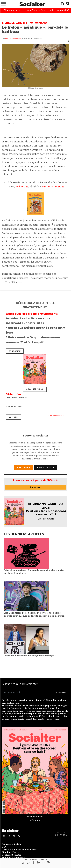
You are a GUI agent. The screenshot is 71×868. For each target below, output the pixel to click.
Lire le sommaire (46, 519)
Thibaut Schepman (13, 39)
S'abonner (23, 467)
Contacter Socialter (12, 855)
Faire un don (46, 467)
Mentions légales (10, 852)
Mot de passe (14, 407)
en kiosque (22, 187)
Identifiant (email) (16, 398)
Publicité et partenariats (14, 858)
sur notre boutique (53, 187)
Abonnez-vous (35, 389)
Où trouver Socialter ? (13, 844)
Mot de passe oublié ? (55, 416)
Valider (13, 417)
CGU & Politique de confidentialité (19, 850)
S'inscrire (15, 351)
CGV (4, 847)
